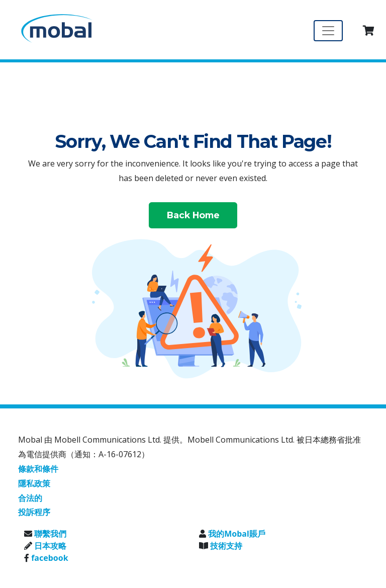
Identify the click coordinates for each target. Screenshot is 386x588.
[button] (369, 31)
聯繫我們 (50, 534)
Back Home (193, 215)
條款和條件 (38, 469)
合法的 (30, 498)
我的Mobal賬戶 (237, 534)
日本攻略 (50, 546)
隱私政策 (34, 483)
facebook (50, 558)
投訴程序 (34, 512)
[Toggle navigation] (328, 31)
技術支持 (226, 546)
